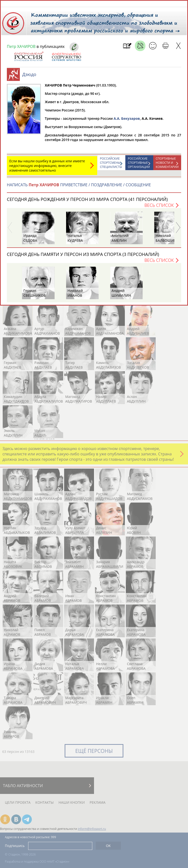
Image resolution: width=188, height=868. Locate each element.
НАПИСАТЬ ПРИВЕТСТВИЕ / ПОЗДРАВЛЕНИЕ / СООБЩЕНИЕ (79, 187)
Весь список (159, 208)
